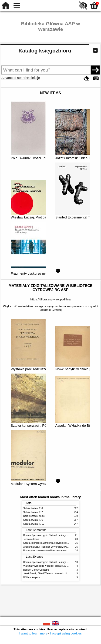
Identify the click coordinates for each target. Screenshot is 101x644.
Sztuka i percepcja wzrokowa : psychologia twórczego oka (53, 543)
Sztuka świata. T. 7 (33, 512)
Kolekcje (34, 78)
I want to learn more (33, 633)
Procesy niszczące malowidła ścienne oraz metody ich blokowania (58, 551)
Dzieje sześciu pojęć (34, 516)
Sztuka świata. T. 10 (34, 524)
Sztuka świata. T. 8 (33, 508)
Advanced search (14, 78)
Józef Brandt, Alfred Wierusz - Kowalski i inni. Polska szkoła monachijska (61, 574)
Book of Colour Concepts (36, 570)
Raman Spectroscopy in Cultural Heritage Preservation (52, 535)
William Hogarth (32, 577)
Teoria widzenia (31, 539)
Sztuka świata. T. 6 (33, 520)
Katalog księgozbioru (45, 51)
